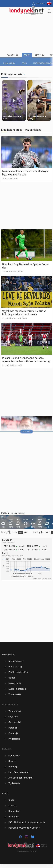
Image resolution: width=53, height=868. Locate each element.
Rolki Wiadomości (12, 74)
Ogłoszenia (8, 654)
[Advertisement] (26, 27)
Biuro (5, 793)
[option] (25, 661)
